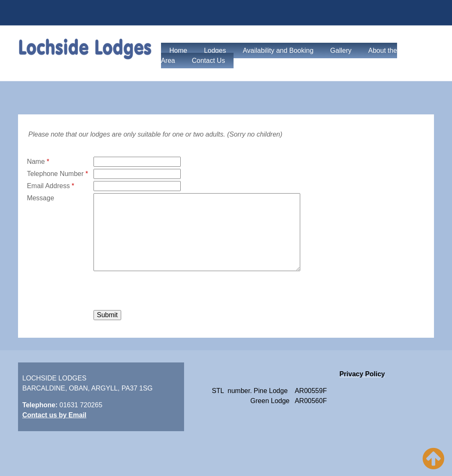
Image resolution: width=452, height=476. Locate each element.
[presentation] (157, 292)
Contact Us (209, 61)
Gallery (341, 50)
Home (178, 50)
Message (40, 198)
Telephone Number (57, 174)
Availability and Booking (278, 50)
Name (38, 162)
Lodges (215, 50)
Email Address (51, 186)
